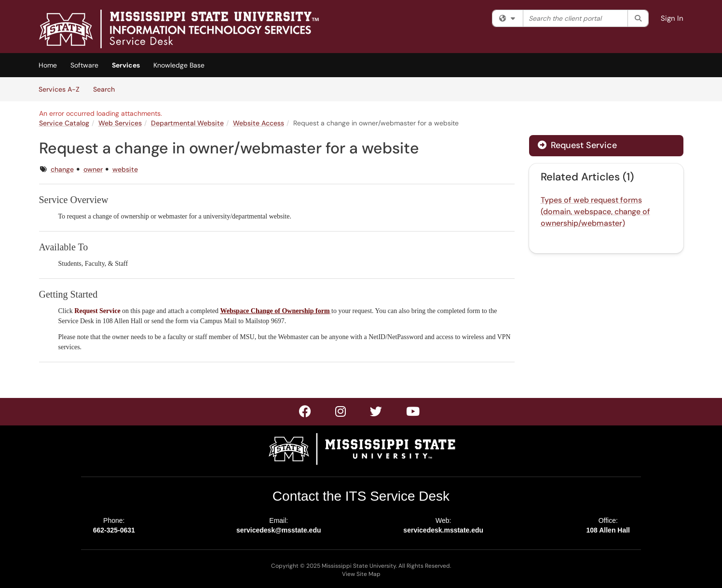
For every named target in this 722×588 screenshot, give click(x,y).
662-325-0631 (114, 530)
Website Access (259, 123)
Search (107, 89)
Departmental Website (187, 123)
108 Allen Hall (608, 530)
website (125, 169)
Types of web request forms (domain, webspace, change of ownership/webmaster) (595, 212)
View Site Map (361, 574)
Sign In (672, 18)
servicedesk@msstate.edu (279, 530)
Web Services (120, 123)
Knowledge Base (179, 65)
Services (126, 65)
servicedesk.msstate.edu (443, 530)
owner (93, 169)
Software (84, 65)
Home (48, 65)
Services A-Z (59, 89)
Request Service (577, 145)
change (62, 169)
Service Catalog (64, 123)
